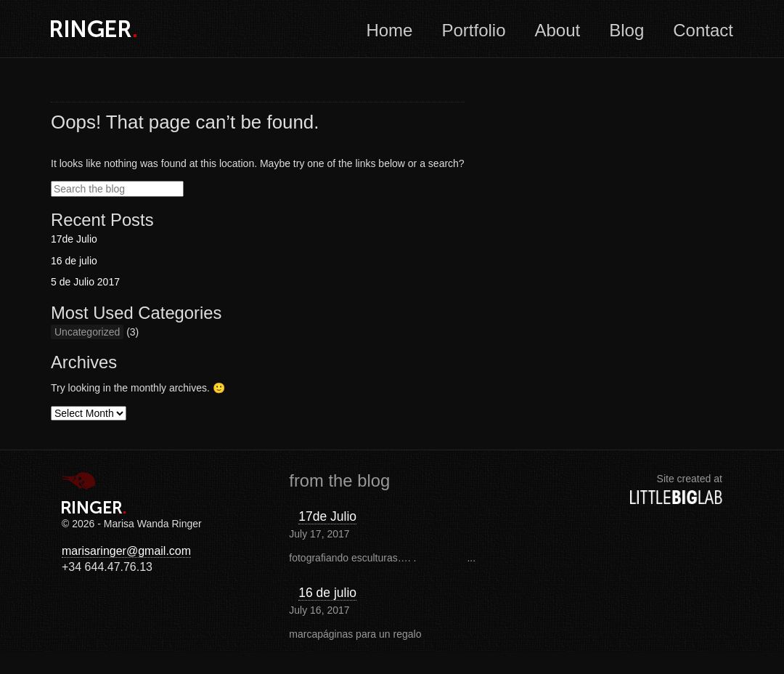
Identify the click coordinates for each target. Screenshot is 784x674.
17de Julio (74, 239)
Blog (626, 30)
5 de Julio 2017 (85, 282)
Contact (703, 30)
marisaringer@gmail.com (126, 551)
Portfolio (473, 30)
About (558, 30)
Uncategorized (87, 332)
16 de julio (74, 261)
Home (389, 30)
